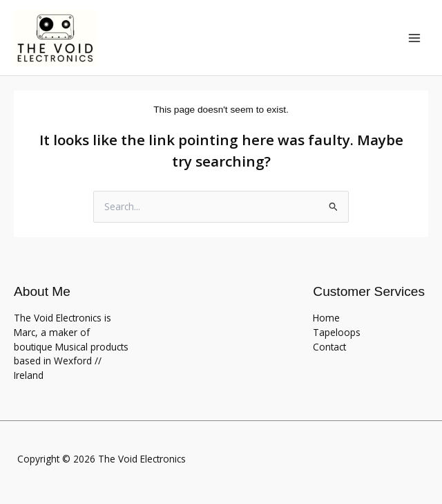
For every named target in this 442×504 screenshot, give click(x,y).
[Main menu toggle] (415, 38)
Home (326, 318)
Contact (329, 347)
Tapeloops (337, 332)
